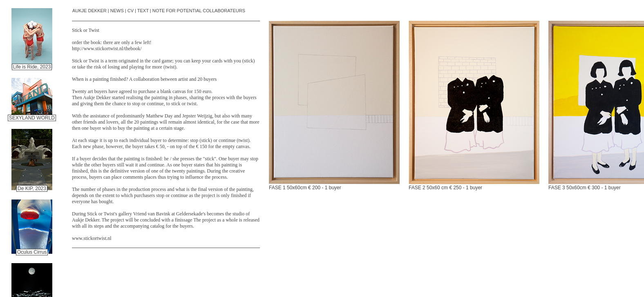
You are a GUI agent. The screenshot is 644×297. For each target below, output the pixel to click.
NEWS (117, 11)
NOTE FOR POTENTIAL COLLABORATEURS (199, 11)
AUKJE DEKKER (89, 11)
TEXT (143, 11)
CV (131, 11)
